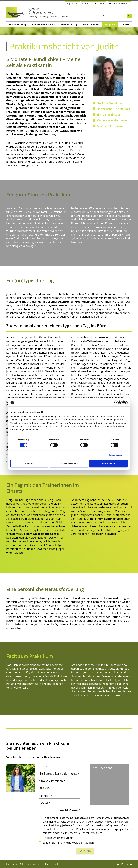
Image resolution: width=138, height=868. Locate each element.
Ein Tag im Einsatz (108, 115)
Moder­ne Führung (69, 24)
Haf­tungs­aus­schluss (119, 3)
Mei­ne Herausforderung (112, 120)
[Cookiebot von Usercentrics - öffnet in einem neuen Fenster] (116, 402)
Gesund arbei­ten (91, 24)
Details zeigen (116, 455)
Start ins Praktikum (109, 103)
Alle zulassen (108, 464)
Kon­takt (125, 24)
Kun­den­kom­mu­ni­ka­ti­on (43, 24)
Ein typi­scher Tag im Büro (113, 109)
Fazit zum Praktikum (110, 126)
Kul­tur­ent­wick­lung (18, 24)
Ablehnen (30, 464)
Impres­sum (73, 3)
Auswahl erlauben (69, 464)
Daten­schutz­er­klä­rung (94, 3)
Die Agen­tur (110, 24)
